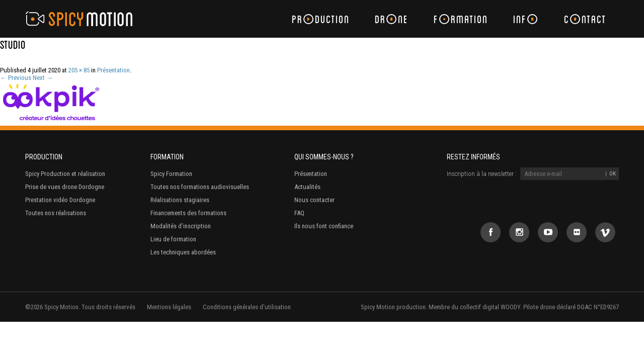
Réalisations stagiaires (180, 200)
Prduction (321, 19)
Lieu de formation (173, 239)
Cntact (585, 19)
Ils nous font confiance (324, 226)
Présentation (113, 70)
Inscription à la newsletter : (482, 174)
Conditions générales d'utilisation (247, 307)
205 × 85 (79, 70)
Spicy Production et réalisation (65, 174)
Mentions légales (169, 307)
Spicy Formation (171, 174)
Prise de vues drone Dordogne (65, 187)
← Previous (16, 78)
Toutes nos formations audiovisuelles (200, 187)
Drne (392, 19)
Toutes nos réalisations (56, 213)
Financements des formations (188, 213)
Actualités (307, 187)
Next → (43, 78)
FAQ (299, 213)
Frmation (461, 19)
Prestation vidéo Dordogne (60, 200)
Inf (525, 19)
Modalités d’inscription (181, 226)
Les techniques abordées (183, 252)
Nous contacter (314, 200)
